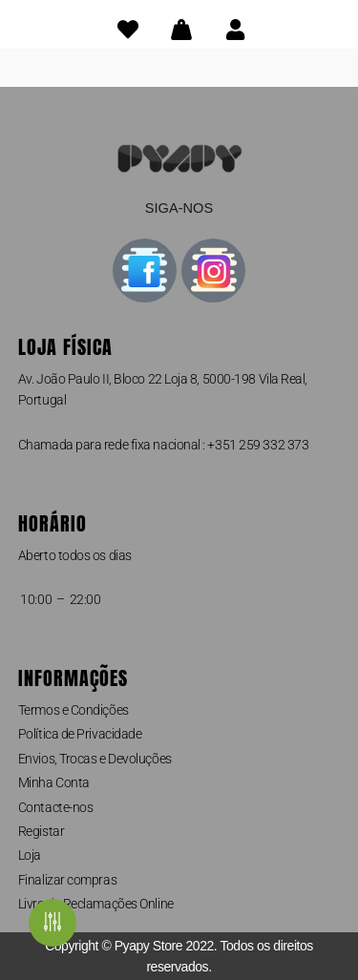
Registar (41, 831)
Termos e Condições (74, 710)
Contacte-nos (56, 807)
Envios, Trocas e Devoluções (95, 759)
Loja (30, 855)
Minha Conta (54, 782)
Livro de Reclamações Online (96, 904)
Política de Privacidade (80, 734)
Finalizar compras (67, 880)
